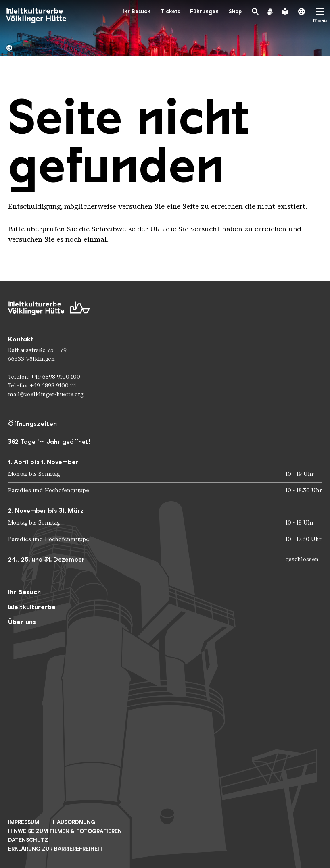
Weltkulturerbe (32, 607)
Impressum (24, 822)
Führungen (204, 11)
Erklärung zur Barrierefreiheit (55, 849)
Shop (235, 11)
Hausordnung (74, 822)
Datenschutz (28, 840)
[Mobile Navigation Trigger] (320, 16)
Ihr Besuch (137, 11)
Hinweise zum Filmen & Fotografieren (65, 831)
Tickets (170, 11)
